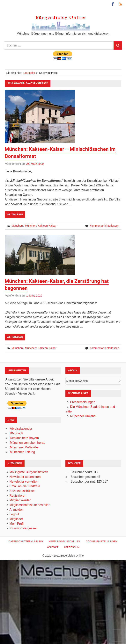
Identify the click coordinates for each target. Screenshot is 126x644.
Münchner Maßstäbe (24, 447)
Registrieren (18, 496)
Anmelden (17, 510)
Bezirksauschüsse (22, 491)
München (17, 226)
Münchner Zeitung (22, 452)
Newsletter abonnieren (25, 477)
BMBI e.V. (17, 433)
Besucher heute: (82, 472)
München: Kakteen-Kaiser (41, 226)
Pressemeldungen (83, 402)
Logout (14, 514)
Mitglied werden (20, 500)
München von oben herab (28, 443)
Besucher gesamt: (83, 481)
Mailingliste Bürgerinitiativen (29, 472)
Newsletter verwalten (24, 481)
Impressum (72, 547)
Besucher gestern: (84, 477)
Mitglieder (16, 519)
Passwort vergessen (24, 528)
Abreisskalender (21, 429)
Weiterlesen (15, 215)
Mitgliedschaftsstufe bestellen (30, 505)
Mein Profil (17, 524)
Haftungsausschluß (64, 541)
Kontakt (52, 547)
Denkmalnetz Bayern (24, 438)
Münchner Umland (83, 416)
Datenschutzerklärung (26, 541)
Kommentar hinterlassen (104, 226)
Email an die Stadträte (25, 486)
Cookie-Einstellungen (102, 541)
